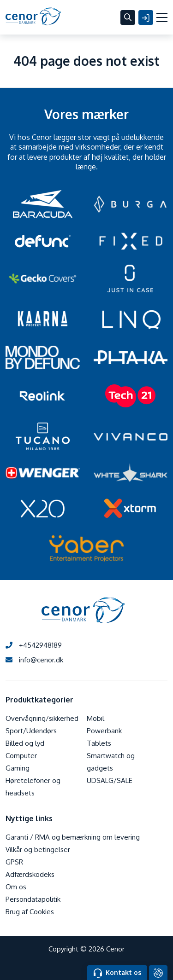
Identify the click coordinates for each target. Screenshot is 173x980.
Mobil (95, 718)
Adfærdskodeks (30, 874)
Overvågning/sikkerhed (42, 718)
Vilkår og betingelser (38, 850)
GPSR (14, 862)
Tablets (99, 743)
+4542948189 (34, 645)
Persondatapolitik (33, 899)
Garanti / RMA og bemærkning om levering (73, 837)
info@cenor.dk (34, 660)
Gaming (18, 768)
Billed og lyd (25, 743)
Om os (16, 887)
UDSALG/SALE (110, 780)
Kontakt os (117, 973)
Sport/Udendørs (31, 731)
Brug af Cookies (30, 912)
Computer (21, 756)
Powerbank (104, 731)
